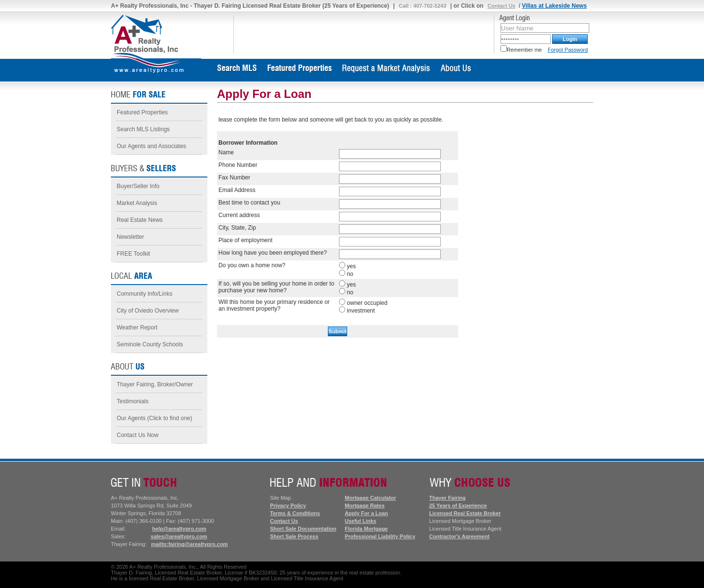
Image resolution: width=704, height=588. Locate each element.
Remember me (521, 50)
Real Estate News (140, 220)
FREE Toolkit (133, 254)
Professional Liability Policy (380, 536)
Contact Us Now (138, 435)
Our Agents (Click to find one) (155, 418)
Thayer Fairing (447, 498)
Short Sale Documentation (303, 529)
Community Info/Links (144, 294)
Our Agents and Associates (151, 146)
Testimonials (133, 401)
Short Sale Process (294, 536)
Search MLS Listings (143, 129)
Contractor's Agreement (459, 536)
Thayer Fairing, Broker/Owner (155, 384)
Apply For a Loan (366, 513)
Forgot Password (568, 50)
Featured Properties (142, 112)
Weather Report (137, 328)
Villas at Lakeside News (554, 6)
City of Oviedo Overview (148, 311)
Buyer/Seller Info (138, 186)
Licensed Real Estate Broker (465, 513)
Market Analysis (137, 203)
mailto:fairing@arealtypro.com (189, 544)
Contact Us (501, 6)
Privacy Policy (288, 506)
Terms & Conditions (295, 513)
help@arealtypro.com (179, 529)
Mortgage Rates (365, 506)
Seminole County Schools (150, 344)
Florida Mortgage (366, 529)
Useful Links (360, 521)
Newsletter (130, 237)
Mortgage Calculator (370, 498)
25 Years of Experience (458, 506)
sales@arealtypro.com (179, 536)
